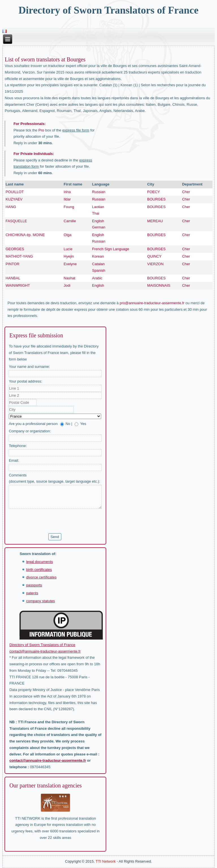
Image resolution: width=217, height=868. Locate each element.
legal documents (39, 562)
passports (34, 585)
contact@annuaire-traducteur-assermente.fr (45, 651)
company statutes (40, 601)
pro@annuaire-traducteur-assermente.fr (152, 303)
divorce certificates (41, 577)
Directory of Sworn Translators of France (109, 10)
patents (32, 593)
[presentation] (52, 521)
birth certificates (39, 570)
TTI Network (106, 861)
